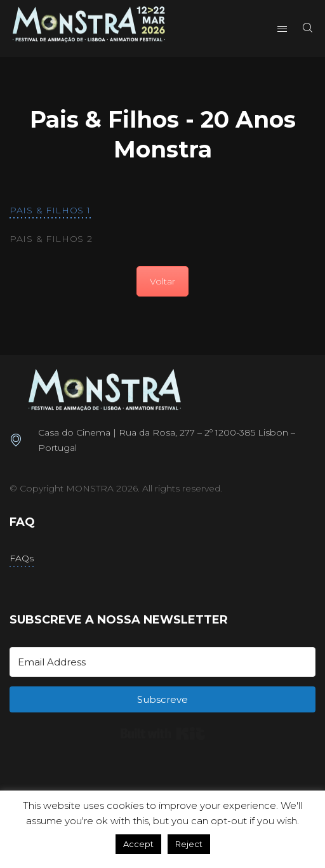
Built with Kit (163, 733)
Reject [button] (189, 844)
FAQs (22, 558)
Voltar (162, 281)
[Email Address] (162, 662)
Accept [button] (138, 844)
